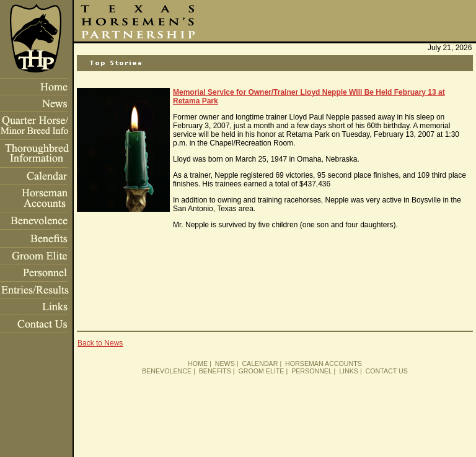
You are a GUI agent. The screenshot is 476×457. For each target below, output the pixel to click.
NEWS (225, 363)
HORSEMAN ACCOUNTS (324, 363)
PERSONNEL (311, 371)
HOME (198, 363)
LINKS (349, 371)
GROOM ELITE (261, 371)
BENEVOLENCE (167, 371)
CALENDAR (260, 363)
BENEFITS (215, 371)
